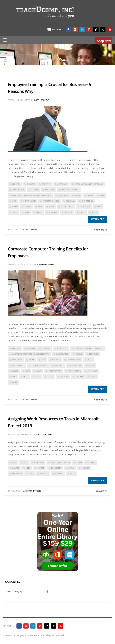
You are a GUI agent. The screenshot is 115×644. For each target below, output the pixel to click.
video (82, 212)
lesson (28, 207)
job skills (70, 201)
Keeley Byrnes (45, 434)
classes (92, 462)
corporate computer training (89, 184)
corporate (62, 184)
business (31, 184)
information (30, 201)
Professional (74, 371)
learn (15, 207)
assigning (39, 462)
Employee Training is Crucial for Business (32, 195)
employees (63, 195)
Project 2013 (35, 491)
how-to (41, 468)
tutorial (68, 212)
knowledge (87, 201)
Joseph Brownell (42, 100)
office (71, 468)
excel (77, 195)
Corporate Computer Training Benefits (31, 354)
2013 (25, 462)
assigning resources (60, 462)
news (52, 207)
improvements (74, 360)
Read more (98, 219)
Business (27, 230)
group (90, 195)
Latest (34, 230)
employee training (70, 190)
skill (99, 207)
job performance (51, 201)
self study (85, 207)
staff (27, 212)
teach (39, 212)
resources (17, 474)
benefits (16, 184)
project (85, 468)
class (79, 462)
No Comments (101, 230)
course (35, 190)
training (53, 212)
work (95, 212)
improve (56, 360)
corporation (18, 190)
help (102, 195)
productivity (67, 207)
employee (50, 190)
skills (15, 212)
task (31, 474)
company (46, 184)
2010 (14, 462)
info (14, 201)
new (40, 207)
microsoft (56, 468)
